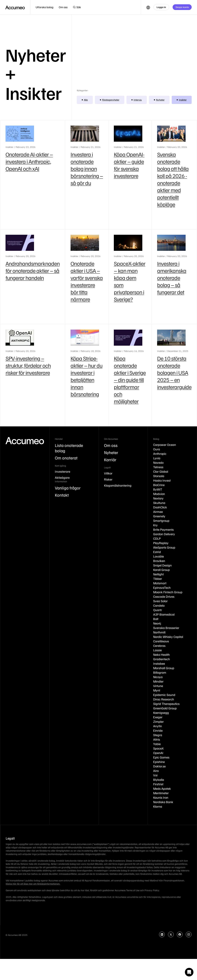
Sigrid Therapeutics (166, 704)
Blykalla (159, 780)
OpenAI (158, 753)
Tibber (158, 579)
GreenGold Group (165, 708)
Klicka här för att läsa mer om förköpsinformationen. (33, 884)
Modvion (159, 494)
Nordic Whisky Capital (168, 637)
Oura (157, 449)
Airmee (158, 512)
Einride (158, 730)
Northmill (159, 632)
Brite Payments (163, 529)
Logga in (161, 7)
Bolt (156, 619)
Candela (159, 605)
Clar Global (161, 471)
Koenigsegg (161, 713)
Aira (156, 771)
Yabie (157, 744)
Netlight (158, 574)
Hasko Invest (162, 480)
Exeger (158, 717)
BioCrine (159, 485)
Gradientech (162, 659)
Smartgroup (161, 521)
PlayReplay (161, 543)
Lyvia (157, 458)
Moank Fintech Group (168, 592)
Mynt (157, 690)
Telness (158, 467)
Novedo (158, 462)
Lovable (159, 556)
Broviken (159, 561)
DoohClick (160, 507)
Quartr (158, 610)
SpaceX (158, 748)
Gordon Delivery (164, 534)
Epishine (159, 762)
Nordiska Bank (163, 802)
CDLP (157, 538)
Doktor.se (159, 766)
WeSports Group (164, 547)
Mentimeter (161, 793)
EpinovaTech (162, 588)
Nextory (158, 498)
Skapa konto (182, 7)
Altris (157, 739)
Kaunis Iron (161, 797)
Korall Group (161, 570)
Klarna (158, 806)
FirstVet (158, 784)
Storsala (159, 476)
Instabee (159, 663)
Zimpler (158, 722)
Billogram (160, 672)
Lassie (157, 650)
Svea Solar (160, 601)
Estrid (157, 552)
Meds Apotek (162, 789)
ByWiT (158, 489)
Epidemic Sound (164, 695)
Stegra (158, 735)
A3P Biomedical (164, 614)
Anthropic (160, 454)
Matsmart (160, 583)
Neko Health (161, 655)
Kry (155, 525)
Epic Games (161, 757)
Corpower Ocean (165, 445)
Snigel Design (162, 565)
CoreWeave (161, 641)
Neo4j (157, 623)
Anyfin (158, 726)
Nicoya (158, 677)
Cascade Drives (164, 596)
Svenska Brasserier (166, 628)
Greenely (159, 516)
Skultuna (159, 503)
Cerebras (159, 646)
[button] (45, 7)
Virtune (158, 686)
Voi (155, 775)
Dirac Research (164, 699)
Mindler (158, 681)
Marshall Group (164, 668)
